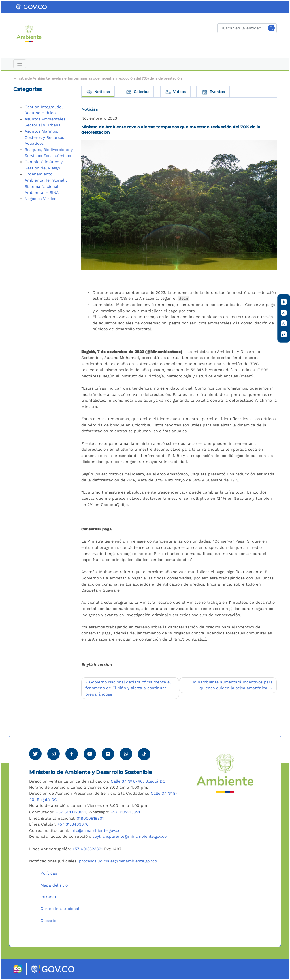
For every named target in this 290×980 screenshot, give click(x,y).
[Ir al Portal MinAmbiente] (29, 33)
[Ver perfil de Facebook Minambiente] (72, 754)
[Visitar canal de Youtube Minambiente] (90, 754)
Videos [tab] (175, 92)
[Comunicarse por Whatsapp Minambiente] (126, 754)
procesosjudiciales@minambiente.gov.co (118, 861)
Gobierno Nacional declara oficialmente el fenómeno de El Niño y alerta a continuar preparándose (128, 688)
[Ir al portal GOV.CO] (32, 7)
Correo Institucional (60, 909)
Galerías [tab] (137, 92)
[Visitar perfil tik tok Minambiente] (144, 752)
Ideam (184, 298)
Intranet (48, 897)
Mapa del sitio (54, 885)
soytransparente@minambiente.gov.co (130, 836)
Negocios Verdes (40, 199)
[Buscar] (247, 28)
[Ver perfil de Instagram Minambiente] (54, 754)
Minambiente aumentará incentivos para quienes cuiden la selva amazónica (233, 685)
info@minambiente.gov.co (95, 830)
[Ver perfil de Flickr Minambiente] (108, 754)
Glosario (48, 921)
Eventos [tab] (213, 92)
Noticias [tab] (98, 92)
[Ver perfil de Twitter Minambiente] (35, 754)
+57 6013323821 (71, 812)
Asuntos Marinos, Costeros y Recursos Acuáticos (44, 137)
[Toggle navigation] (20, 64)
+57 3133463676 (73, 824)
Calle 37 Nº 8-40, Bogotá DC (138, 781)
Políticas (49, 873)
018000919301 (90, 818)
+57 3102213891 (125, 812)
